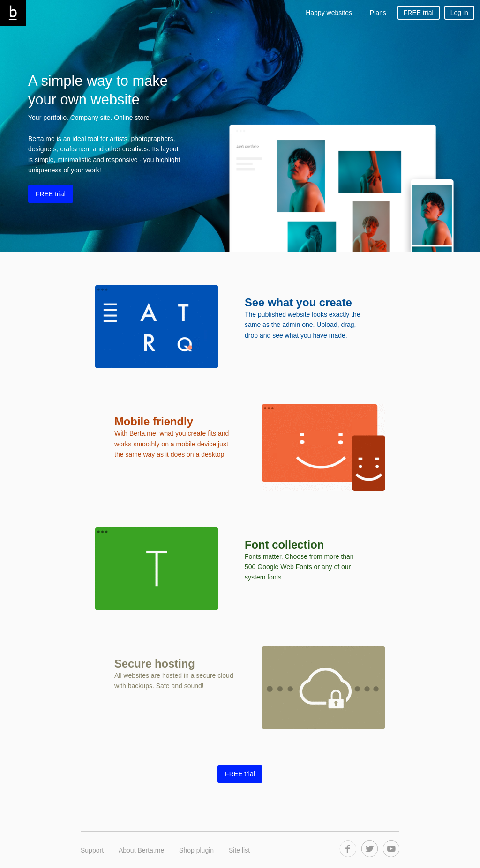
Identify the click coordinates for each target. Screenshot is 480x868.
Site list (239, 850)
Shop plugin (196, 850)
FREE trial (419, 13)
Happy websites (329, 13)
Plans (378, 13)
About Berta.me (141, 850)
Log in (459, 13)
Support (92, 850)
